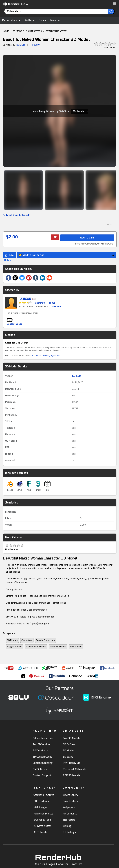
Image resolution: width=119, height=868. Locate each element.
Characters (27, 640)
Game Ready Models (36, 647)
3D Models (12, 640)
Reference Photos (43, 814)
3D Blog (67, 826)
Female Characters (45, 640)
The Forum (69, 820)
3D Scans (68, 757)
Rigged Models (15, 647)
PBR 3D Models (72, 775)
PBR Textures (41, 801)
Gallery (30, 20)
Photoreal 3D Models (75, 769)
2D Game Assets (42, 826)
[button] (114, 4)
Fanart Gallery (70, 801)
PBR (7, 447)
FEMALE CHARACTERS (57, 31)
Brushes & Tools (42, 820)
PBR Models (76, 647)
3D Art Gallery (70, 795)
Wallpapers (69, 807)
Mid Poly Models (58, 647)
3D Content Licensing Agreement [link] (46, 356)
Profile (51, 303)
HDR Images (40, 807)
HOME (6, 31)
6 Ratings (40, 303)
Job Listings (69, 832)
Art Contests (70, 814)
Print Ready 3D (71, 763)
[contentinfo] (15, 11)
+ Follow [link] (57, 307)
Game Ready (12, 396)
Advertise (63, 864)
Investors (77, 864)
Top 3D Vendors (42, 744)
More (55, 20)
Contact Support (42, 775)
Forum (42, 20)
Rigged (9, 454)
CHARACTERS (35, 31)
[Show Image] (23, 190)
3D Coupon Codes (42, 757)
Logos (51, 864)
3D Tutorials (40, 832)
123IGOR (20, 45)
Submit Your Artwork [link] (16, 215)
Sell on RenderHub (43, 738)
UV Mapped (11, 441)
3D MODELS (19, 31)
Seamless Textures (44, 795)
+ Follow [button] (35, 45)
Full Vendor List (41, 751)
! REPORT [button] (110, 225)
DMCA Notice (40, 769)
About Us (40, 864)
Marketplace (11, 20)
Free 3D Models (72, 738)
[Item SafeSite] (80, 111)
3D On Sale (69, 744)
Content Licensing (43, 763)
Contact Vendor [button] (15, 324)
